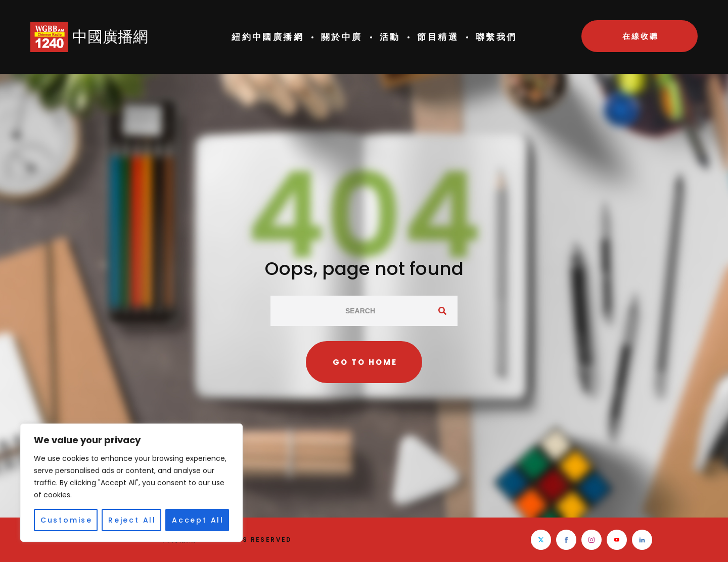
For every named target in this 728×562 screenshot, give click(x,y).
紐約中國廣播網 (268, 37)
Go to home (365, 362)
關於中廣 (342, 37)
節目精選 (438, 37)
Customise (66, 520)
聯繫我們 (496, 37)
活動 (390, 37)
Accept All (198, 520)
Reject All (132, 520)
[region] (131, 483)
